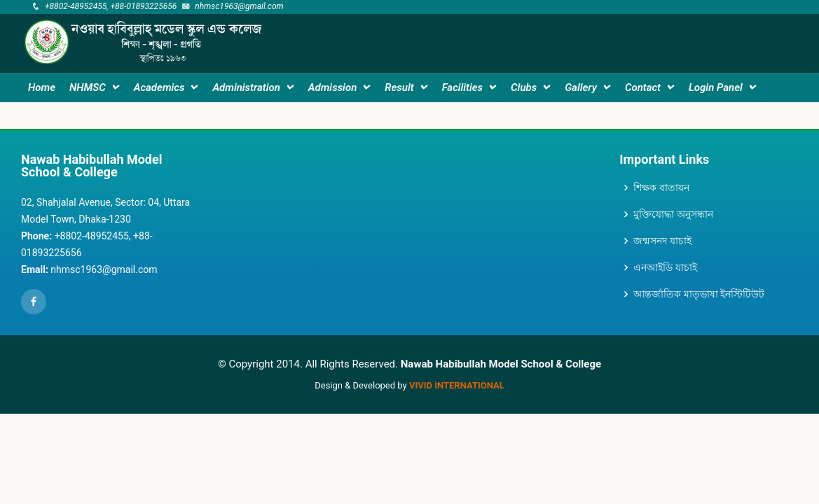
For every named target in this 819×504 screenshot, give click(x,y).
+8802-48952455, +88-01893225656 (111, 6)
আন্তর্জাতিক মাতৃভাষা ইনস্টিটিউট (699, 294)
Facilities (462, 87)
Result (399, 87)
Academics (159, 87)
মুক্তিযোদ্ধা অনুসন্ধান (673, 214)
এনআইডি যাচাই (665, 267)
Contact (643, 87)
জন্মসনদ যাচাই (662, 241)
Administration (246, 87)
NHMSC (88, 87)
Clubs (524, 87)
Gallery (581, 87)
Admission (332, 87)
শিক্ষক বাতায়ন (661, 188)
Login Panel (716, 87)
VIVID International (457, 385)
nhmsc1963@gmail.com (239, 6)
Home (42, 87)
